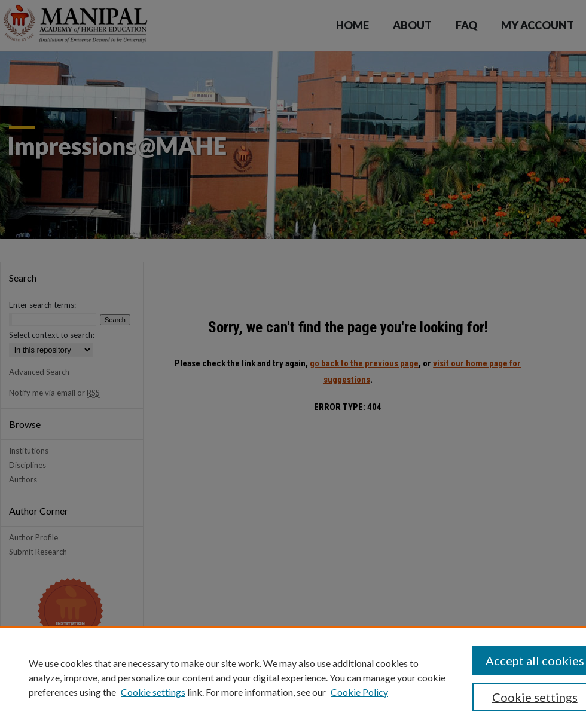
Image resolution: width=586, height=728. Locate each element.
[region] (293, 677)
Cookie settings (153, 692)
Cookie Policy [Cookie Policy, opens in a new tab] (359, 692)
